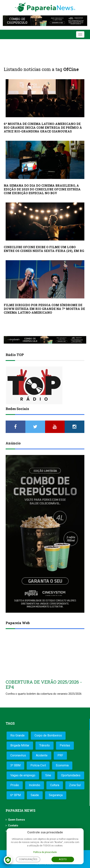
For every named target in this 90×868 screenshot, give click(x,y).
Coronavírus (18, 755)
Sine (48, 775)
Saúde (35, 795)
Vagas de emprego (23, 775)
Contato (13, 825)
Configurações (28, 859)
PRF (60, 755)
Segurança (56, 795)
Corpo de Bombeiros (48, 735)
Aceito (63, 859)
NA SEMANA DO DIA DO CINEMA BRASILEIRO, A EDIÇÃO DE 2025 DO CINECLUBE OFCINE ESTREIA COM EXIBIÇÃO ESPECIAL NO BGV (42, 189)
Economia (62, 765)
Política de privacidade (45, 852)
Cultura (55, 785)
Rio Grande (17, 735)
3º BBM (15, 765)
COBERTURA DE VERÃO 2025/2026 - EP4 (44, 684)
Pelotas (65, 745)
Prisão (15, 785)
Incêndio (35, 785)
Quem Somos (17, 820)
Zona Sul (75, 785)
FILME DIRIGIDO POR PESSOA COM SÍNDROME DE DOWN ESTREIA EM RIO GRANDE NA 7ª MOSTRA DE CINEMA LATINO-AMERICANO (44, 309)
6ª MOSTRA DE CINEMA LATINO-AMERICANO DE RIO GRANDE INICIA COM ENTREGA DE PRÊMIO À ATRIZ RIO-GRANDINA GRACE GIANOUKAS (43, 127)
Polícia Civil (38, 765)
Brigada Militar (20, 745)
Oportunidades (71, 775)
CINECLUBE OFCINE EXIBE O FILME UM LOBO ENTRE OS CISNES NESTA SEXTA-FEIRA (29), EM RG (44, 249)
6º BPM (16, 795)
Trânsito (45, 745)
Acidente (42, 755)
